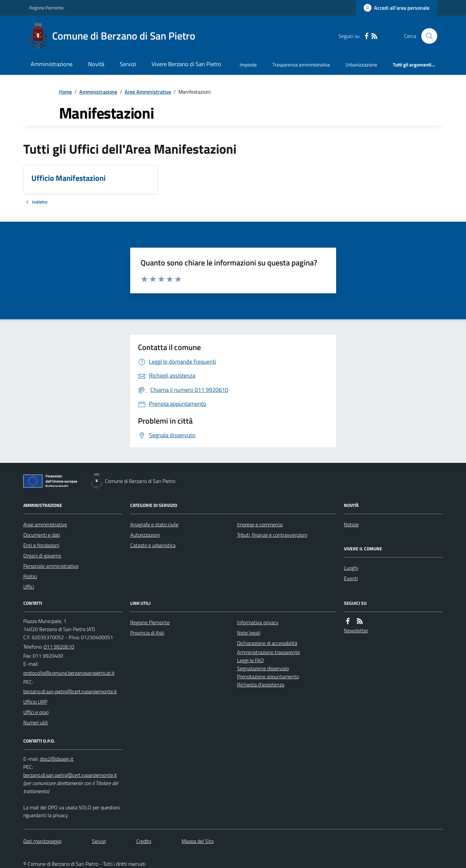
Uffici (29, 587)
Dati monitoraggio (42, 841)
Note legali (249, 633)
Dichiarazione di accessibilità (267, 643)
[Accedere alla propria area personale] (397, 8)
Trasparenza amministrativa (301, 65)
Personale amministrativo (51, 566)
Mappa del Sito (198, 841)
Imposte (248, 65)
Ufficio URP (35, 702)
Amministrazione (52, 64)
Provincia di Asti (147, 633)
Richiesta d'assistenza (261, 685)
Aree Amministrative (148, 92)
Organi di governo (42, 556)
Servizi (128, 64)
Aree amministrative (45, 524)
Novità (96, 64)
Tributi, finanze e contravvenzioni (272, 535)
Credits (144, 841)
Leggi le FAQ (250, 660)
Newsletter (356, 630)
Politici (30, 576)
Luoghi (351, 568)
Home (65, 92)
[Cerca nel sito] (426, 36)
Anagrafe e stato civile (154, 524)
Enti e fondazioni (41, 545)
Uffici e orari (36, 712)
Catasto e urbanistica (153, 545)
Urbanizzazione (361, 65)
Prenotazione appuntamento (268, 676)
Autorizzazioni (145, 535)
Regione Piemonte (46, 8)
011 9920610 (59, 647)
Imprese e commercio (260, 524)
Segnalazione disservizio (263, 668)
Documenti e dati (42, 535)
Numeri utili (36, 722)
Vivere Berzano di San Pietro (186, 64)
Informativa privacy (258, 622)
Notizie (351, 524)
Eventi (351, 578)
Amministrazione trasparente (268, 652)
